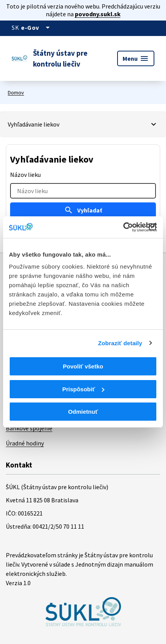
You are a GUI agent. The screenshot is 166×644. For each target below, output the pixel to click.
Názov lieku (25, 175)
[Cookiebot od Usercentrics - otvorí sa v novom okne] (123, 227)
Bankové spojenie (29, 428)
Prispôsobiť (83, 389)
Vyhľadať (83, 210)
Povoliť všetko (83, 366)
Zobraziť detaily (120, 343)
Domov (16, 92)
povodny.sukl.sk (98, 14)
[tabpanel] (83, 193)
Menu (136, 58)
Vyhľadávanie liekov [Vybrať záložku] (34, 124)
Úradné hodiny (25, 443)
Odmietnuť (83, 412)
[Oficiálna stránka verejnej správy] (37, 27)
